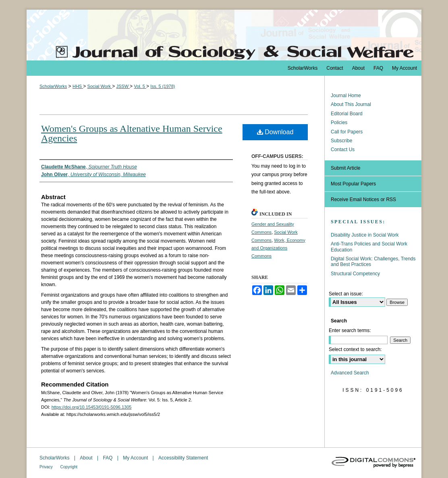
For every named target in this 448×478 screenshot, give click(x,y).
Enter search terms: (350, 330)
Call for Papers (347, 132)
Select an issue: (346, 294)
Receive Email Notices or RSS (363, 200)
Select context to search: (355, 349)
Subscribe (341, 141)
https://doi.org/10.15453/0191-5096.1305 (92, 407)
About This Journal (351, 104)
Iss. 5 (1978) (163, 86)
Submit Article (345, 168)
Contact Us (343, 150)
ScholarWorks (53, 86)
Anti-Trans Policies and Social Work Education (369, 247)
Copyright (69, 467)
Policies (339, 123)
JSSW (123, 86)
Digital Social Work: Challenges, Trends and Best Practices (373, 262)
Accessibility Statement (183, 458)
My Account (136, 458)
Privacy (47, 467)
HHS (78, 86)
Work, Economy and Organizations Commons (278, 248)
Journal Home (346, 96)
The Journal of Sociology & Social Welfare (224, 35)
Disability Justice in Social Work (365, 235)
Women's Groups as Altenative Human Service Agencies (132, 133)
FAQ (108, 458)
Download (275, 132)
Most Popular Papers (353, 184)
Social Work (100, 86)
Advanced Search (350, 373)
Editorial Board (347, 114)
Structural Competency (355, 274)
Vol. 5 (140, 86)
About (87, 458)
